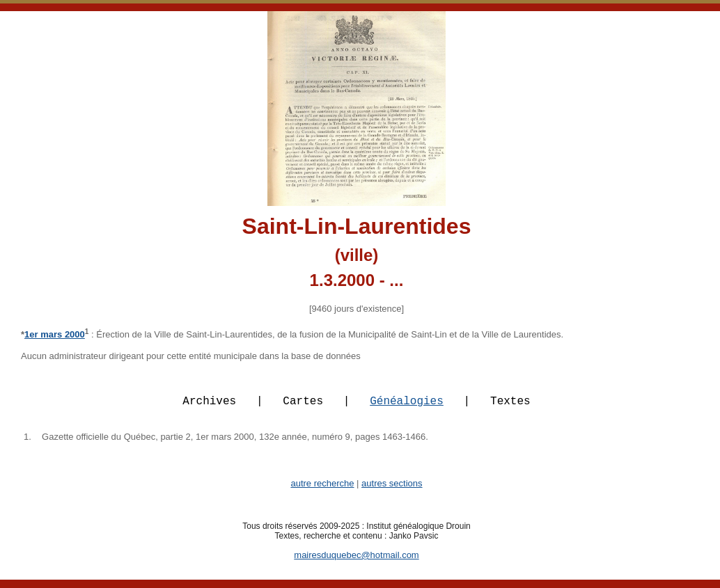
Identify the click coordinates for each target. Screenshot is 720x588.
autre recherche (322, 492)
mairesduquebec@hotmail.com (356, 563)
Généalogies (407, 408)
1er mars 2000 (55, 334)
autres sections (392, 492)
